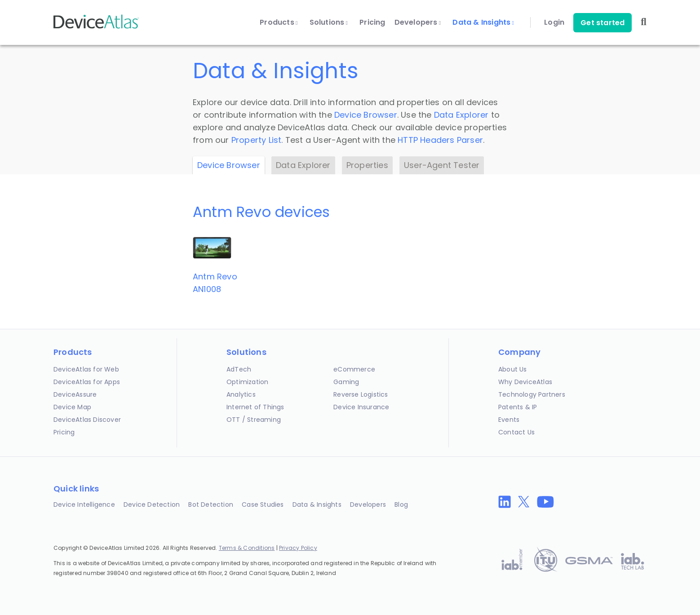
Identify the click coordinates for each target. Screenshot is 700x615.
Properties (367, 165)
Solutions (329, 22)
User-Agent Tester (442, 165)
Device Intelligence (84, 504)
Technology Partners (532, 394)
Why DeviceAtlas (525, 382)
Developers (418, 22)
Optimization (247, 382)
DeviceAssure (75, 394)
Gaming (346, 382)
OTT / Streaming (254, 420)
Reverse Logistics (361, 394)
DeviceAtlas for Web (86, 369)
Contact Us (516, 432)
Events (509, 420)
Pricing (372, 22)
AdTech (239, 369)
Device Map (72, 407)
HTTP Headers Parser (440, 140)
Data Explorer (461, 115)
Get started (603, 23)
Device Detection (152, 504)
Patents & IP (518, 407)
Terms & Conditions (247, 548)
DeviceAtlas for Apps (87, 382)
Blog (401, 504)
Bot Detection (211, 504)
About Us (513, 369)
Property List (257, 140)
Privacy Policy (298, 548)
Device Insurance (361, 407)
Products (279, 22)
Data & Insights (483, 22)
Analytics (241, 394)
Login (554, 22)
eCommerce (354, 369)
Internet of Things (255, 407)
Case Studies (263, 504)
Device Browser (366, 115)
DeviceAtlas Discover (87, 420)
